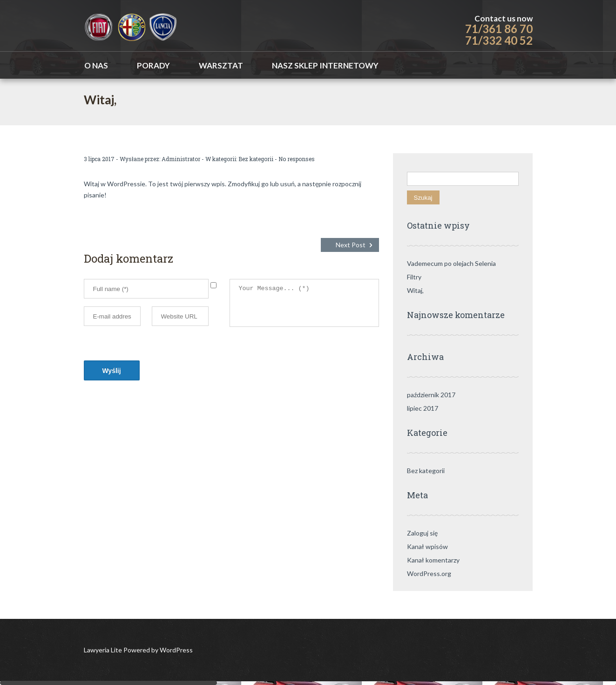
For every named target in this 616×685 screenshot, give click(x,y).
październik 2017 (431, 395)
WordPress (176, 650)
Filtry (414, 277)
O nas (96, 65)
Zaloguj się (422, 533)
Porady (153, 65)
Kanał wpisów (427, 546)
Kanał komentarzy (433, 560)
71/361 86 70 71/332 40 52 (499, 34)
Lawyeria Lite (104, 650)
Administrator (181, 159)
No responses (297, 159)
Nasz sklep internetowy (325, 65)
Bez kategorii (256, 159)
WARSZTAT (221, 65)
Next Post (351, 245)
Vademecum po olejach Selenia (451, 263)
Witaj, (415, 290)
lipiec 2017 (423, 408)
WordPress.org (429, 573)
